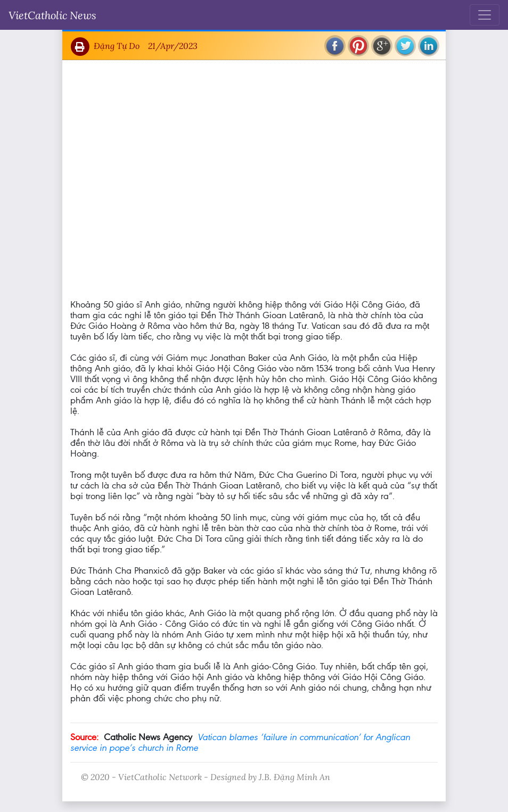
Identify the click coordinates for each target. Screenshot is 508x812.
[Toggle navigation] (485, 15)
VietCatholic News (52, 15)
